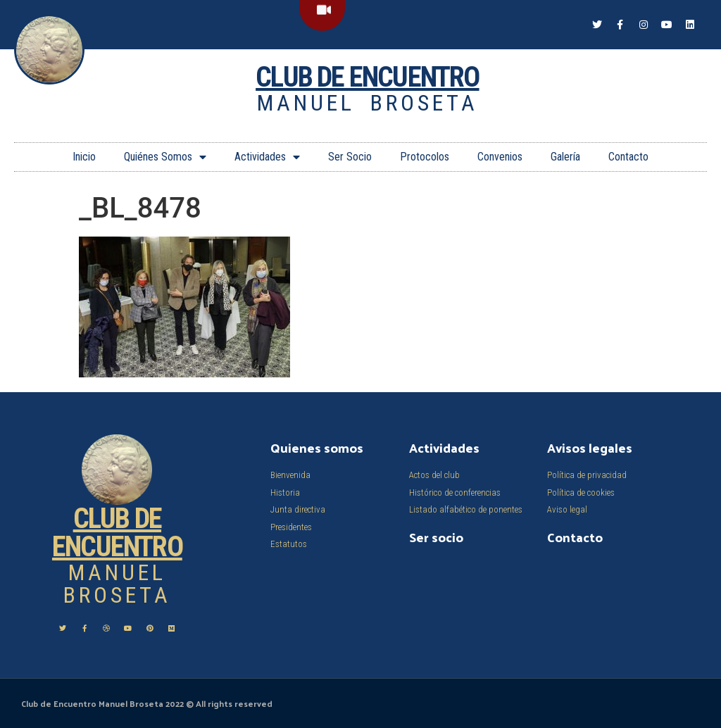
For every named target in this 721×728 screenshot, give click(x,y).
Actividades (267, 157)
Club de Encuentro (367, 77)
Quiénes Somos (165, 157)
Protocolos (425, 157)
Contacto (628, 157)
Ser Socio (350, 157)
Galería (565, 157)
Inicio (84, 157)
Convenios (500, 157)
